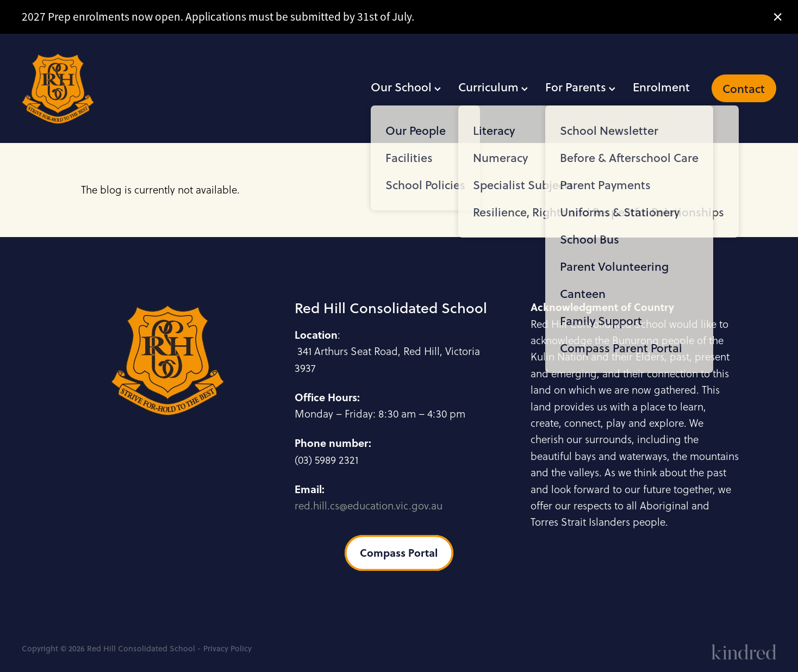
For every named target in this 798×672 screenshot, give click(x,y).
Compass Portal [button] (399, 553)
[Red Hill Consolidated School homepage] (97, 89)
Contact (744, 88)
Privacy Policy (227, 648)
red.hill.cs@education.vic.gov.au (369, 506)
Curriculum (493, 87)
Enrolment (661, 87)
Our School (406, 87)
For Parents (580, 87)
